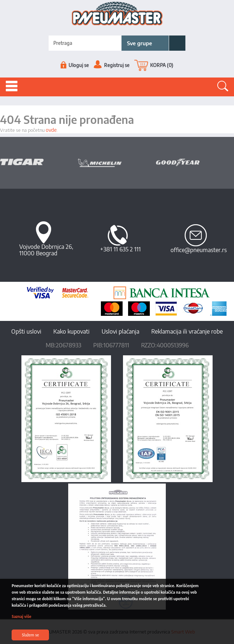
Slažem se (31, 635)
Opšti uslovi (26, 331)
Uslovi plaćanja (120, 331)
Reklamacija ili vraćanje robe (187, 331)
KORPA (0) (154, 65)
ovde (51, 130)
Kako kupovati (71, 331)
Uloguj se (75, 65)
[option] (39, 162)
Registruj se (112, 65)
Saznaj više (22, 616)
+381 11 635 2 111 (120, 249)
